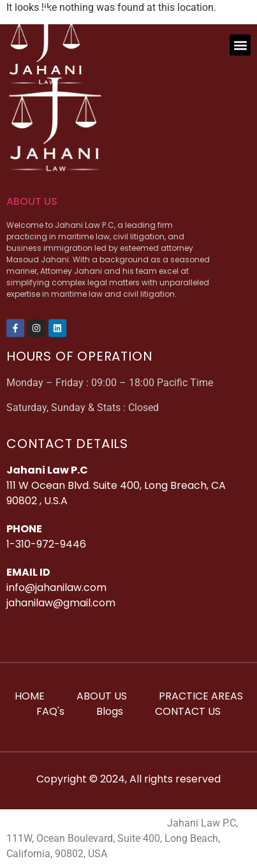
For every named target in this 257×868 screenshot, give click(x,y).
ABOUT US (32, 201)
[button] (240, 45)
